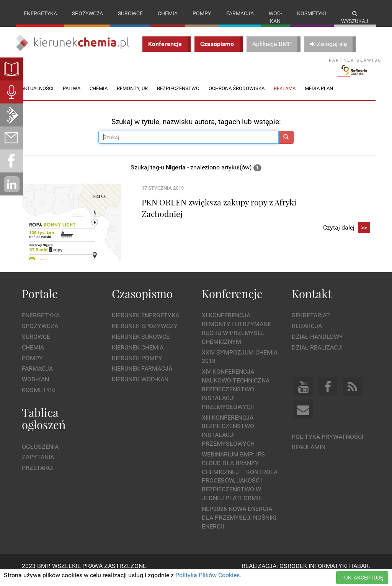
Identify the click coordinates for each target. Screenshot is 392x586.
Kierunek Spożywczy (145, 334)
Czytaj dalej (347, 236)
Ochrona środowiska (237, 96)
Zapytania (38, 465)
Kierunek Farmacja (142, 377)
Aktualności (37, 96)
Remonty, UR (132, 96)
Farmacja (240, 13)
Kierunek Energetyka (145, 323)
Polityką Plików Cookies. (208, 575)
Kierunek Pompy (137, 366)
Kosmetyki (312, 13)
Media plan (319, 96)
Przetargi (38, 476)
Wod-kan (275, 17)
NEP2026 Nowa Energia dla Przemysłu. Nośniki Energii (239, 525)
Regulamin (309, 455)
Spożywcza (87, 13)
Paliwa (72, 96)
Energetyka (40, 13)
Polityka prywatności (327, 444)
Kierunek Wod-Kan (140, 387)
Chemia (168, 13)
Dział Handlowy (317, 344)
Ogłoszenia (40, 454)
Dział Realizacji (317, 355)
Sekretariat (311, 323)
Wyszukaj (355, 17)
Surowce (130, 13)
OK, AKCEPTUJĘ (364, 578)
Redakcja (307, 334)
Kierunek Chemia (138, 355)
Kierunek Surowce (141, 344)
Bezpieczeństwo (178, 96)
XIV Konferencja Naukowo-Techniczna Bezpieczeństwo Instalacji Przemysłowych (236, 397)
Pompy (202, 13)
